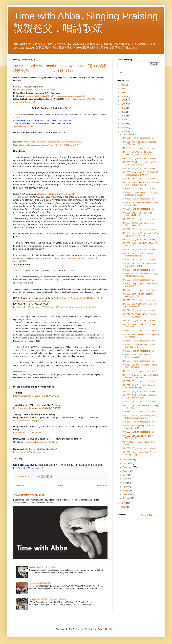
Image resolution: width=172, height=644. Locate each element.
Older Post (102, 485)
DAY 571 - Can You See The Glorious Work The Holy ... (139, 346)
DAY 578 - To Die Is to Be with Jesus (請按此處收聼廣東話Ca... (140, 275)
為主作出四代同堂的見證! (40, 583)
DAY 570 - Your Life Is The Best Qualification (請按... (136, 356)
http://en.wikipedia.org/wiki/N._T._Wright (56, 194)
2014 (123, 127)
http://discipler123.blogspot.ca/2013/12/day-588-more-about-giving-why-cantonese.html (55, 307)
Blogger (112, 629)
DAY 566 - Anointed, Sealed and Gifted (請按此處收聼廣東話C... (140, 396)
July (125, 475)
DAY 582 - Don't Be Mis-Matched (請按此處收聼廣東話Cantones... (140, 234)
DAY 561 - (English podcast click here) (139, 448)
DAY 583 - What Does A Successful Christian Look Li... (138, 224)
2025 (123, 85)
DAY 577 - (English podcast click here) (139, 280)
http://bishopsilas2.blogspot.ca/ (28, 420)
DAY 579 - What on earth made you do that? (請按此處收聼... (139, 265)
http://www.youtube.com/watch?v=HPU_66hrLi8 (36, 396)
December (128, 135)
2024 (123, 89)
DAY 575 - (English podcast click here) (139, 300)
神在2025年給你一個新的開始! (29, 495)
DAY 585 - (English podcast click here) (139, 199)
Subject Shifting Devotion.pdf (25, 127)
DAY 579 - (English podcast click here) (139, 260)
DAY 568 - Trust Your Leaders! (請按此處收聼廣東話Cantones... (140, 376)
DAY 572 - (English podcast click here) (139, 331)
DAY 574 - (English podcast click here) (139, 310)
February (127, 494)
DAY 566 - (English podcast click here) (139, 392)
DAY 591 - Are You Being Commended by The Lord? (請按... (139, 143)
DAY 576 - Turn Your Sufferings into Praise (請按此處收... (138, 295)
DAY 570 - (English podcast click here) (139, 351)
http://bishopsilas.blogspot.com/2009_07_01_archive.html (34, 90)
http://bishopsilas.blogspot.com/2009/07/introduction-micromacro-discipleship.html (55, 96)
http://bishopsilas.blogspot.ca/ (27, 433)
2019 (123, 108)
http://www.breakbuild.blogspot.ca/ (41, 442)
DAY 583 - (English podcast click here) (139, 219)
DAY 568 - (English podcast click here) (139, 371)
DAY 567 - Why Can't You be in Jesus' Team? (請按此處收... (139, 386)
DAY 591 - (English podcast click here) (139, 138)
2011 (123, 507)
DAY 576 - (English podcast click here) (139, 290)
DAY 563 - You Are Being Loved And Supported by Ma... (138, 427)
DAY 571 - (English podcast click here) (139, 341)
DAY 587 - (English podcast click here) (139, 179)
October (127, 463)
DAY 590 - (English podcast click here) (139, 148)
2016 (123, 120)
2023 (123, 93)
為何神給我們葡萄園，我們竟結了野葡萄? (48, 599)
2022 (123, 96)
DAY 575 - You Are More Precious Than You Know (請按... (140, 305)
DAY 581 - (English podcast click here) (139, 239)
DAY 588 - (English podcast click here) (139, 168)
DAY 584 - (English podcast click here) (139, 209)
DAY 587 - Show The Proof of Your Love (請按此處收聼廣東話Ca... (140, 184)
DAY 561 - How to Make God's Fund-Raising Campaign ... (139, 453)
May (125, 483)
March (126, 491)
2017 (123, 116)
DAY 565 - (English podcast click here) (139, 402)
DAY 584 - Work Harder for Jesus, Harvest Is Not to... (137, 214)
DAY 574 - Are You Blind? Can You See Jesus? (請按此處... (140, 315)
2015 (123, 124)
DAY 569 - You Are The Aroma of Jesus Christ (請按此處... (140, 366)
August (126, 471)
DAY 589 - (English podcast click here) (139, 158)
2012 (123, 503)
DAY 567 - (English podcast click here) (139, 381)
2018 (123, 112)
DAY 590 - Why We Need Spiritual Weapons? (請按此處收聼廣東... (138, 153)
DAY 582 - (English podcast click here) (139, 229)
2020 (123, 104)
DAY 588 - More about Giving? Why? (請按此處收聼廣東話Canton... (140, 173)
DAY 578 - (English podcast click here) (139, 270)
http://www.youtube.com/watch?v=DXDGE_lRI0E (37, 408)
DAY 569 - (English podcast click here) (139, 361)
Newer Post (19, 485)
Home (61, 485)
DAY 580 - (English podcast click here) (139, 250)
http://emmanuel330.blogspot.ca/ (29, 452)
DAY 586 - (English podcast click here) (139, 189)
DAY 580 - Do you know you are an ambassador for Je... (138, 255)
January (127, 498)
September (128, 467)
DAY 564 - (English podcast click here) (139, 412)
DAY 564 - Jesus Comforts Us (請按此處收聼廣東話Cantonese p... (140, 417)
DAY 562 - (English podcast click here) (139, 432)
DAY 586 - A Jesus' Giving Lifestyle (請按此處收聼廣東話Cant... (140, 194)
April (125, 487)
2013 (123, 131)
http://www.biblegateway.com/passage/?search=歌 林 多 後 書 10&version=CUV (49, 145)
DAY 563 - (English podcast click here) (139, 422)
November (128, 459)
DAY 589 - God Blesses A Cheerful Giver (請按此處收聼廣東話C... (140, 163)
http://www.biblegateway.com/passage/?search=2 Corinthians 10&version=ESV (53, 142)
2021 (123, 100)
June (125, 479)
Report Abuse (148, 515)
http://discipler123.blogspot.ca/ (28, 468)
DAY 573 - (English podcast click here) (139, 320)
